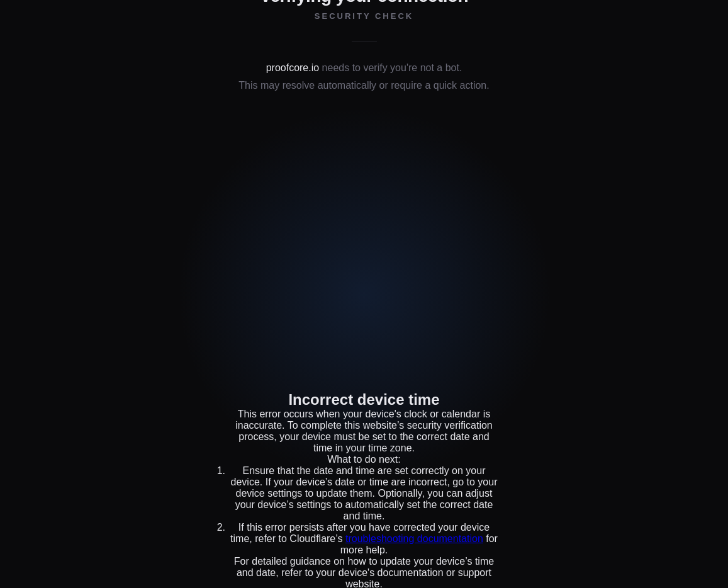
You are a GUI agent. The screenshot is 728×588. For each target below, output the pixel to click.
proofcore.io (293, 68)
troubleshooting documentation (414, 539)
